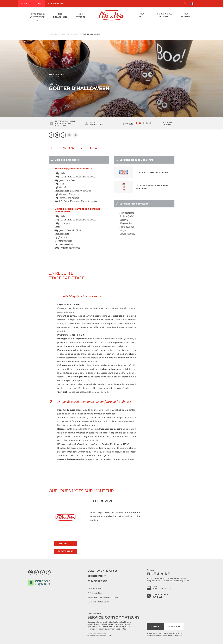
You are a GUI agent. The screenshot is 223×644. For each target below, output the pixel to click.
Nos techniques (164, 16)
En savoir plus (66, 551)
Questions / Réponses (103, 571)
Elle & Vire (65, 34)
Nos (60, 16)
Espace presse (97, 581)
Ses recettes (66, 544)
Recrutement (97, 576)
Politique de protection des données (103, 597)
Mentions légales (94, 588)
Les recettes (76, 34)
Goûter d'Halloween (92, 34)
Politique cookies (95, 593)
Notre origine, (37, 16)
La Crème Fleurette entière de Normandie (152, 187)
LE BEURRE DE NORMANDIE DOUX (152, 172)
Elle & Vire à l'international (98, 602)
